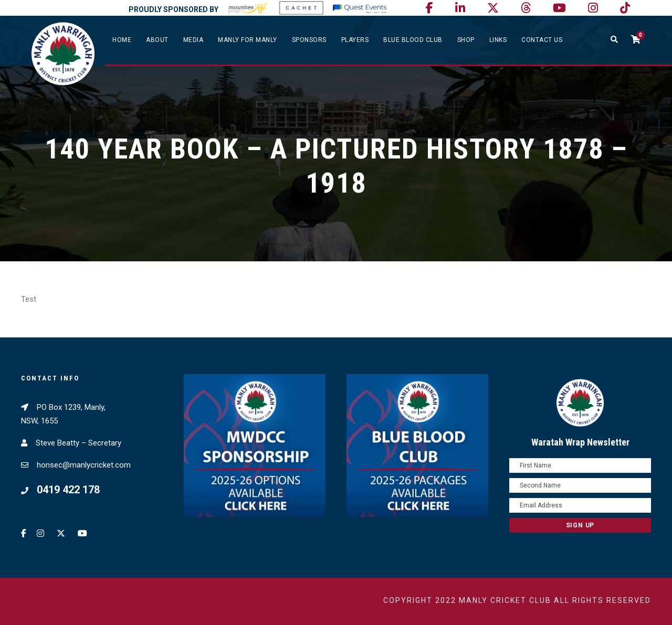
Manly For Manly (248, 40)
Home (122, 40)
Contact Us (542, 40)
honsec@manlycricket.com (84, 465)
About (157, 40)
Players (355, 40)
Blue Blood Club (413, 40)
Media (193, 40)
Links (498, 40)
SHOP (466, 40)
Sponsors (309, 40)
